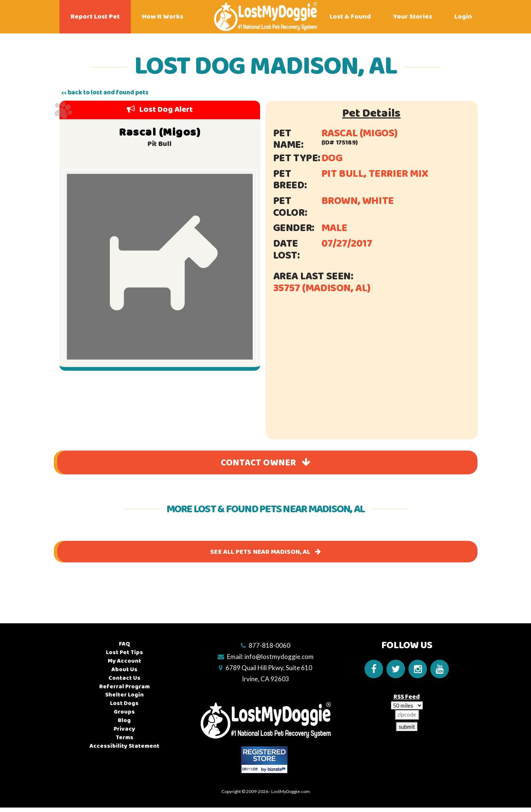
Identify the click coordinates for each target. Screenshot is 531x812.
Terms (124, 738)
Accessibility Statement (124, 746)
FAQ (124, 644)
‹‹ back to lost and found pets (105, 92)
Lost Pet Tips (124, 652)
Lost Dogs (124, 703)
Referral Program (124, 687)
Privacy (124, 729)
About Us (124, 670)
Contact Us (124, 678)
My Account (124, 661)
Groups (124, 712)
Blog (124, 720)
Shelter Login (124, 695)
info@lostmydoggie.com (279, 657)
